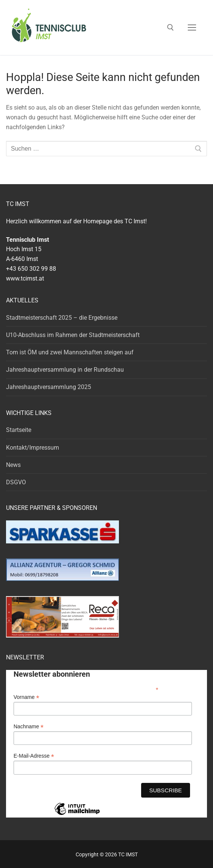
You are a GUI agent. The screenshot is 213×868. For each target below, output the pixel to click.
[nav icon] (192, 27)
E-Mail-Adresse (34, 756)
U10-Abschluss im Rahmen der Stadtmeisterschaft (73, 335)
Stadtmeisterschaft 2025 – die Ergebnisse (62, 318)
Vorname (26, 697)
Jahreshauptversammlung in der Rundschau (65, 370)
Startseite (19, 430)
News (13, 465)
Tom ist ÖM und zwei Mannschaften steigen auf (70, 352)
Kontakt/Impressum (33, 448)
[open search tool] (170, 27)
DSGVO (16, 482)
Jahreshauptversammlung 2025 (49, 387)
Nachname (29, 727)
